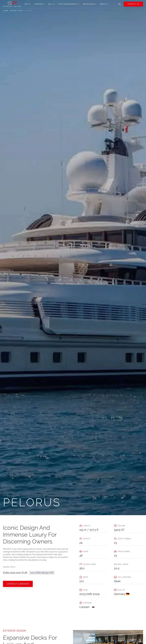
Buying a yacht (17, 11)
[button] (28, 4)
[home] (12, 4)
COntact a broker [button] (18, 584)
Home (6, 11)
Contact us (133, 4)
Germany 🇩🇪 (122, 594)
